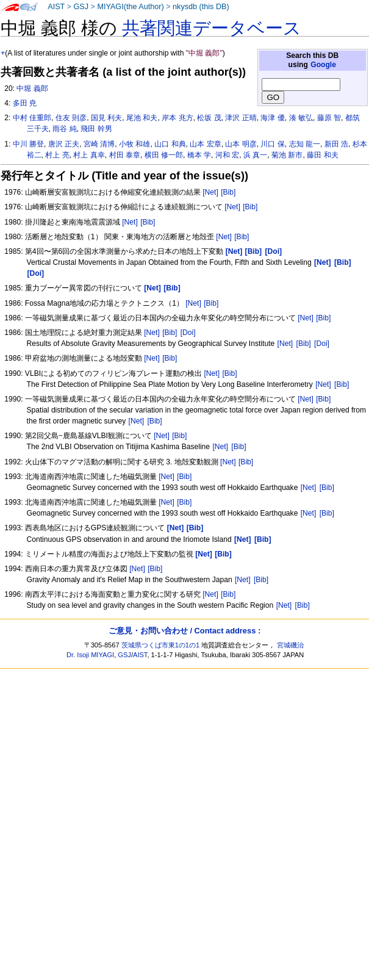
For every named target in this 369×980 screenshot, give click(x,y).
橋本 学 (199, 155)
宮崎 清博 (99, 144)
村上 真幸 (89, 155)
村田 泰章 (125, 155)
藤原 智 (329, 118)
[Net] (210, 192)
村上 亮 (57, 155)
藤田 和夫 (322, 155)
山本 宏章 (205, 144)
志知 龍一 (305, 144)
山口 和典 (170, 144)
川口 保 (272, 144)
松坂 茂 (209, 118)
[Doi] (188, 333)
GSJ (81, 7)
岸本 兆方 (177, 118)
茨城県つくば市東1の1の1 (161, 645)
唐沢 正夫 (64, 144)
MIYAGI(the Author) (130, 7)
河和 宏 (227, 155)
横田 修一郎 (164, 155)
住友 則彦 (71, 118)
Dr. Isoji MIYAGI (90, 655)
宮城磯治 (290, 645)
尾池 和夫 (142, 118)
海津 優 (272, 118)
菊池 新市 (287, 155)
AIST (56, 7)
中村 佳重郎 (32, 118)
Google (323, 65)
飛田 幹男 (96, 129)
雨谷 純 (64, 129)
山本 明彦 (241, 144)
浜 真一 (255, 155)
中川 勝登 (28, 144)
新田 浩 (336, 144)
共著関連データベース (212, 28)
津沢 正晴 (241, 118)
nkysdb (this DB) (201, 7)
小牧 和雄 (134, 144)
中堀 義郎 (32, 88)
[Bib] (228, 192)
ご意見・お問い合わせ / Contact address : (184, 631)
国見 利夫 (106, 118)
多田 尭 (25, 103)
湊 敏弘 (301, 118)
